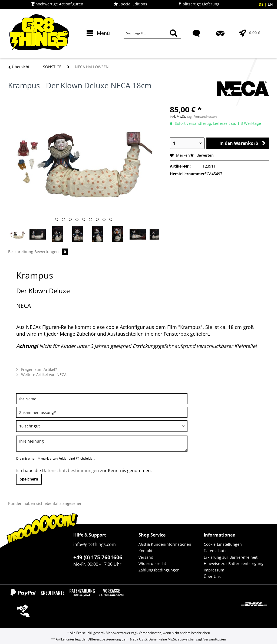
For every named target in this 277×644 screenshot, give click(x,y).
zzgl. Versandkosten (202, 117)
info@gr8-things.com (95, 544)
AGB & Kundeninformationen (165, 544)
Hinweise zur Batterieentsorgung (234, 563)
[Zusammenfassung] (102, 412)
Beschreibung (21, 252)
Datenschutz (215, 551)
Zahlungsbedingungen (159, 570)
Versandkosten (150, 633)
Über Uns (212, 576)
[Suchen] (174, 33)
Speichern (29, 479)
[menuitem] (97, 43)
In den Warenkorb (243, 143)
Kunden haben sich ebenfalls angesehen (45, 503)
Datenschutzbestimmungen (70, 470)
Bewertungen (51, 252)
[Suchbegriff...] (152, 33)
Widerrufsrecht (152, 563)
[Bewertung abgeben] (102, 426)
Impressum (214, 570)
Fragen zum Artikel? (37, 369)
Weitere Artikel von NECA (41, 375)
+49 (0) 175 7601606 (98, 557)
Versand (146, 557)
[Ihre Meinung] (102, 444)
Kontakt (145, 551)
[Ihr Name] (102, 399)
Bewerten (202, 155)
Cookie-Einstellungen (223, 544)
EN (270, 4)
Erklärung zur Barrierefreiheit (231, 557)
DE (262, 4)
